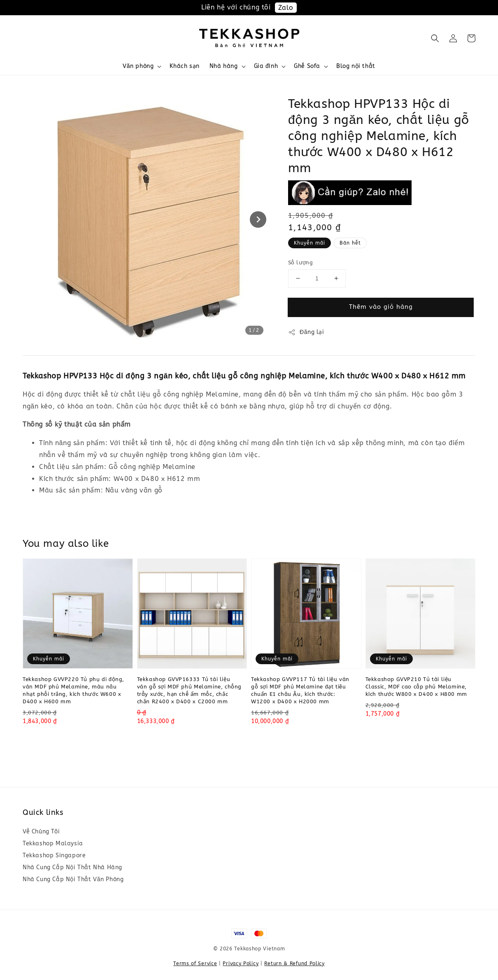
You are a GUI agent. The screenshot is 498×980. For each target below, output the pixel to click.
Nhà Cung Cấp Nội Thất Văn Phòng (73, 879)
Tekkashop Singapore (54, 855)
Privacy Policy (241, 964)
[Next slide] (258, 219)
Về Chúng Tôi (41, 832)
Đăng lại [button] (306, 332)
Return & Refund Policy (294, 964)
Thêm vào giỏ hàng (381, 307)
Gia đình (266, 66)
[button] (435, 38)
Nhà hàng (224, 66)
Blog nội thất (356, 66)
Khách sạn (184, 66)
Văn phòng (138, 66)
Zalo (286, 8)
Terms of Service (195, 964)
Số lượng (300, 262)
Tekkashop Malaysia (53, 843)
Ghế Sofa (307, 66)
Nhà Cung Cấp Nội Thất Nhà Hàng (72, 867)
